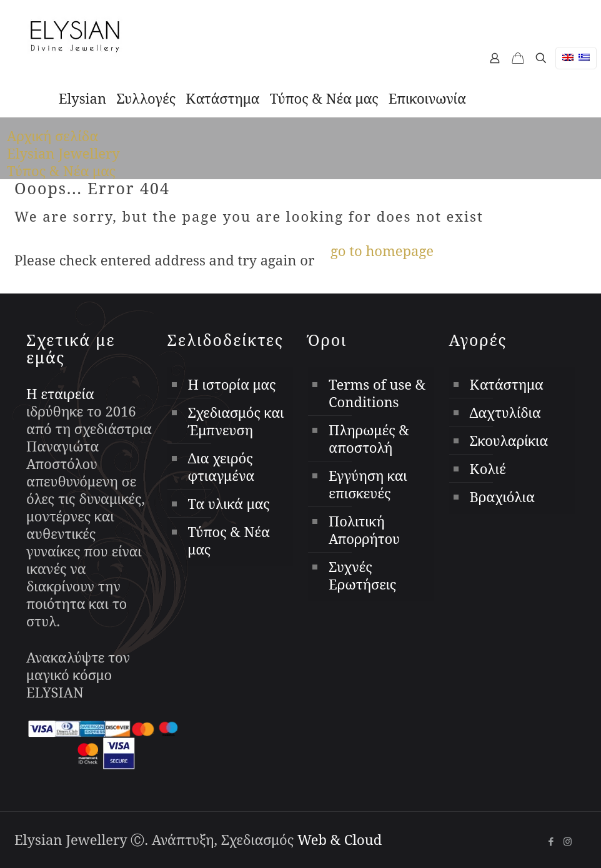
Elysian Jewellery (63, 153)
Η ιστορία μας (232, 384)
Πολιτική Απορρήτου (364, 530)
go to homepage (382, 250)
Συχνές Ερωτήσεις (362, 575)
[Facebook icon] (551, 841)
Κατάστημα (507, 384)
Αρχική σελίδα (52, 136)
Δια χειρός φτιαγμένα (221, 466)
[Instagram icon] (568, 841)
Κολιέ (488, 468)
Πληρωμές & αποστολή (369, 438)
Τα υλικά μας (229, 503)
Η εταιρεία (60, 393)
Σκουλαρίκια (509, 440)
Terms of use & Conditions (377, 393)
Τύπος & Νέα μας (61, 170)
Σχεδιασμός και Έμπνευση (236, 421)
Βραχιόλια (503, 496)
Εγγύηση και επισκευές (368, 484)
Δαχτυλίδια (505, 412)
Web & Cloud (340, 839)
